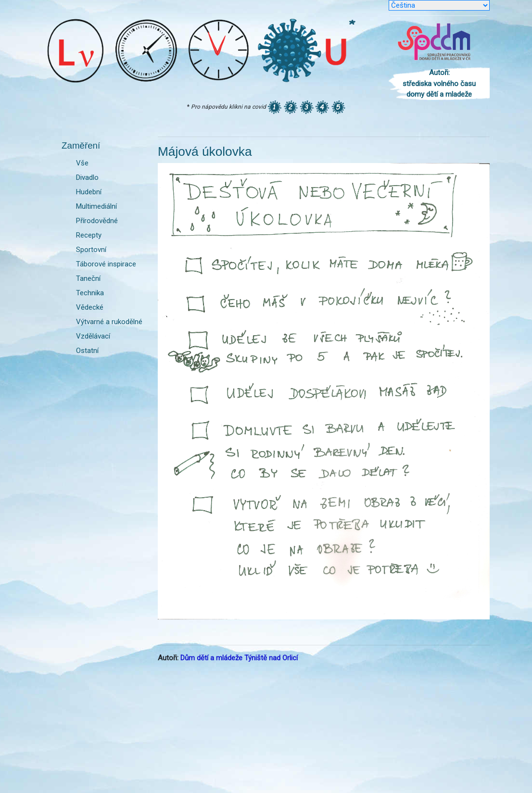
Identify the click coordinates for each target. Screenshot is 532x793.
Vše (82, 163)
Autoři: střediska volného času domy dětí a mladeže (439, 83)
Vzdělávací (93, 336)
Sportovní (91, 250)
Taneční (88, 278)
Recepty (89, 235)
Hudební (89, 192)
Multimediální (96, 206)
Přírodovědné (97, 221)
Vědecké (90, 307)
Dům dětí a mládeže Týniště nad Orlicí (239, 658)
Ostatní (87, 351)
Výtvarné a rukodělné (109, 322)
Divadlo (87, 177)
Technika (90, 293)
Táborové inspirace (106, 264)
